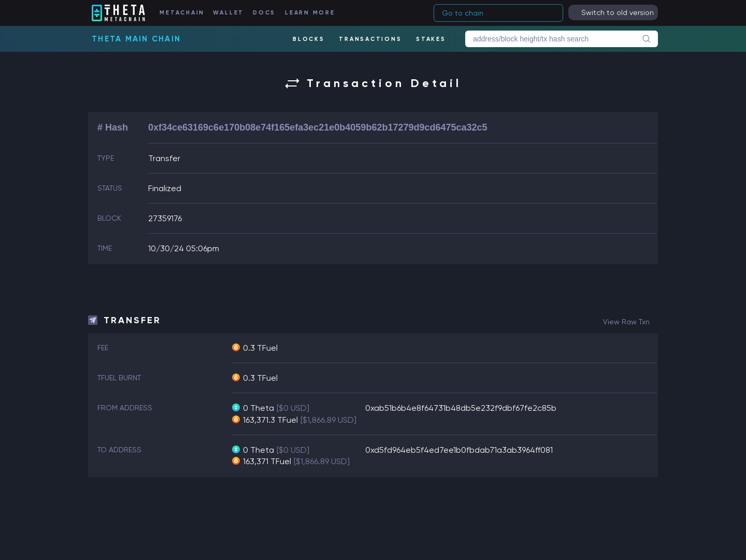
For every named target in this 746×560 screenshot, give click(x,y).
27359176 (165, 218)
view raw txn (626, 322)
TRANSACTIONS (370, 39)
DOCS (264, 13)
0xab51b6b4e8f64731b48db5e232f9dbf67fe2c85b (461, 408)
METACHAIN (182, 13)
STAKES (431, 39)
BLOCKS (309, 39)
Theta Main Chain (136, 39)
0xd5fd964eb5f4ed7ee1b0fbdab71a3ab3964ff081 (459, 450)
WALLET (229, 13)
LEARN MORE (310, 13)
